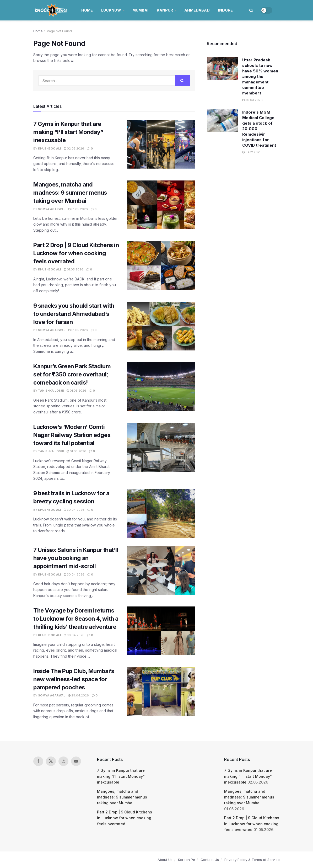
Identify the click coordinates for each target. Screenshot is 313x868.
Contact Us (210, 860)
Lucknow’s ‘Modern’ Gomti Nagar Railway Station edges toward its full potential (72, 435)
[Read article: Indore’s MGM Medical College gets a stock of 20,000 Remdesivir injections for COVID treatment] (223, 121)
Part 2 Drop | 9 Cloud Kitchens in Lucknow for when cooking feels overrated (76, 253)
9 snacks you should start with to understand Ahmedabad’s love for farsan (74, 314)
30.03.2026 (252, 100)
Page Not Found (59, 31)
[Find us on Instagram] (63, 761)
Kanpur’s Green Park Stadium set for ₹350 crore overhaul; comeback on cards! (72, 374)
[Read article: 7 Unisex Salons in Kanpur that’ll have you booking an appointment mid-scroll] (161, 570)
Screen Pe (187, 860)
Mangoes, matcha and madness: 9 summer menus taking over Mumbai (70, 193)
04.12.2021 (251, 152)
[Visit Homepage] (52, 10)
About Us (165, 860)
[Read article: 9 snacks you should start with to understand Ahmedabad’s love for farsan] (161, 326)
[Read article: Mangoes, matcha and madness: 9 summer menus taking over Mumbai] (161, 205)
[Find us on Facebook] (38, 761)
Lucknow (111, 10)
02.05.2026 (74, 148)
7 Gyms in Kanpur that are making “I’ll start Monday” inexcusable (68, 132)
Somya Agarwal (52, 209)
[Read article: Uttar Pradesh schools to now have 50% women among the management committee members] (223, 68)
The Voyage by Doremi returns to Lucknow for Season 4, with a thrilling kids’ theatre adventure (76, 619)
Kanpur (165, 10)
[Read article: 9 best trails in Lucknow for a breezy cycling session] (161, 514)
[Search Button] (251, 10)
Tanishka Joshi (51, 391)
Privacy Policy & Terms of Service (252, 860)
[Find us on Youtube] (76, 761)
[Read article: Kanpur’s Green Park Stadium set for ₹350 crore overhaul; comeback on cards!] (161, 387)
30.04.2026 (74, 510)
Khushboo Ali (49, 148)
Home (87, 10)
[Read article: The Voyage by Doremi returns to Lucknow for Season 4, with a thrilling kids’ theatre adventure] (161, 631)
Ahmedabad (197, 10)
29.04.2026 (79, 695)
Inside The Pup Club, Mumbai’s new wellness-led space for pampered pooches (74, 679)
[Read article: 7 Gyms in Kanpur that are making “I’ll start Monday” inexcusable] (161, 144)
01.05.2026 (78, 209)
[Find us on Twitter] (51, 761)
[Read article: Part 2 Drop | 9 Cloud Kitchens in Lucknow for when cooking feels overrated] (161, 265)
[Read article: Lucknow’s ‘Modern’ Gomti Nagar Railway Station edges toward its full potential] (161, 447)
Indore (225, 10)
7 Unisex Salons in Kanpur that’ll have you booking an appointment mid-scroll (76, 558)
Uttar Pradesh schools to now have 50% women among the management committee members (260, 76)
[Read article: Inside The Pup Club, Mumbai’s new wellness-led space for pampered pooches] (161, 691)
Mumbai (140, 10)
